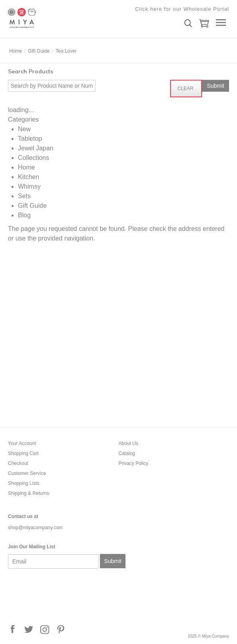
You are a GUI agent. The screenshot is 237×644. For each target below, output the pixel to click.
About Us (128, 443)
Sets (24, 196)
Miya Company (48, 18)
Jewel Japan (36, 148)
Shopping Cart (23, 453)
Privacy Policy (134, 463)
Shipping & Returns (28, 493)
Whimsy (29, 186)
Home (26, 167)
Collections (33, 158)
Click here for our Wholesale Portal (182, 9)
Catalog (127, 453)
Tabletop (30, 139)
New (24, 129)
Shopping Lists (24, 483)
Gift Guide (32, 206)
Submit (113, 561)
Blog (24, 215)
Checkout (18, 463)
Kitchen (28, 177)
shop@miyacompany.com (35, 528)
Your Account (22, 443)
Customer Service (27, 473)
